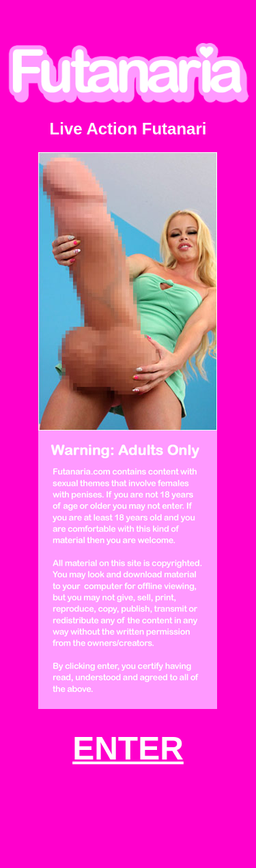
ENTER (128, 748)
